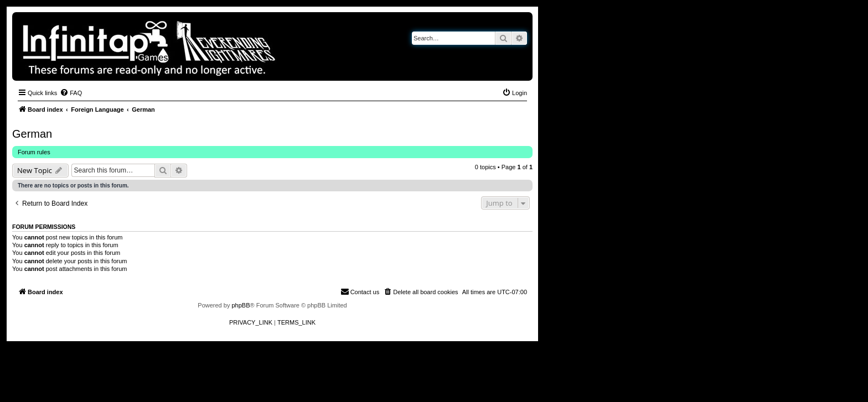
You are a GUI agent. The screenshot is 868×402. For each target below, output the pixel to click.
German (32, 134)
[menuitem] (71, 93)
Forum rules (34, 152)
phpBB (241, 305)
